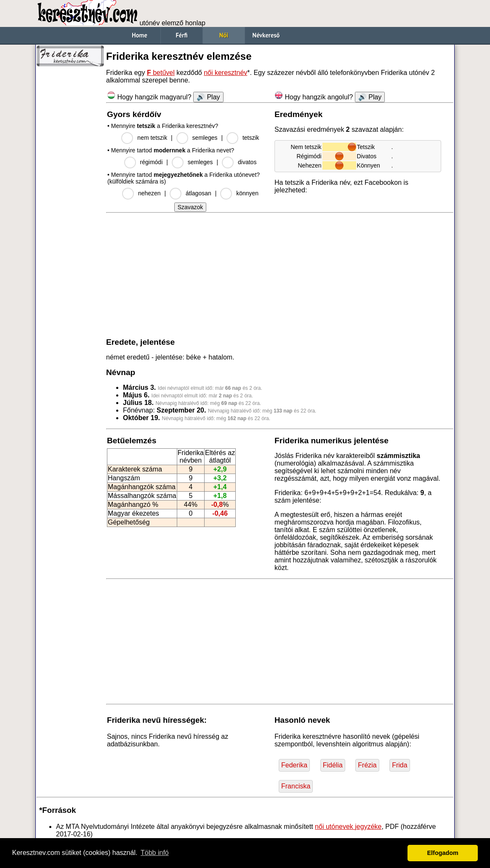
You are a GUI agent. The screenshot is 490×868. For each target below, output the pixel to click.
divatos (247, 162)
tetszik (251, 138)
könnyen (247, 193)
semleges (205, 138)
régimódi (152, 162)
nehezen (149, 193)
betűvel (161, 73)
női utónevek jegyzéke (348, 827)
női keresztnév (225, 73)
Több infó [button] (155, 853)
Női (224, 35)
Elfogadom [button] (443, 853)
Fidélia (333, 765)
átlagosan (198, 193)
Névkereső (266, 35)
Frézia (367, 765)
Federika (294, 765)
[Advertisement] (70, 198)
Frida (399, 765)
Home (140, 35)
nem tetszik (152, 138)
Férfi (181, 35)
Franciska (296, 786)
